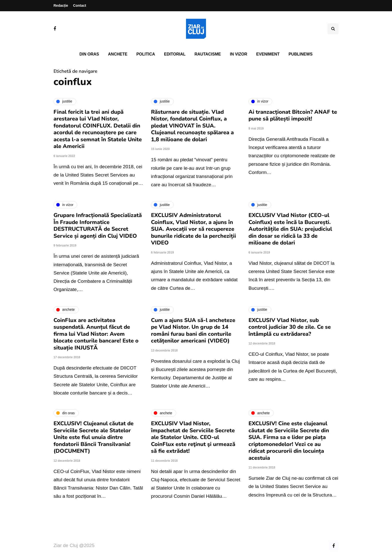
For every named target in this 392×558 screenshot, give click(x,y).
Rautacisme (208, 54)
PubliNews (300, 54)
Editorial (175, 54)
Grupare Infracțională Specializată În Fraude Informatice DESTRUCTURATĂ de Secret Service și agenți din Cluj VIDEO (98, 226)
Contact (79, 5)
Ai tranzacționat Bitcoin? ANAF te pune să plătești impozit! (293, 115)
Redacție (61, 5)
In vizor (238, 54)
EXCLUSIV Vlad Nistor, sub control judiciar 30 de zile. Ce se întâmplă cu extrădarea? (290, 327)
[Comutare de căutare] (333, 29)
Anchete (118, 54)
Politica (146, 54)
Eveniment (268, 54)
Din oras (89, 54)
